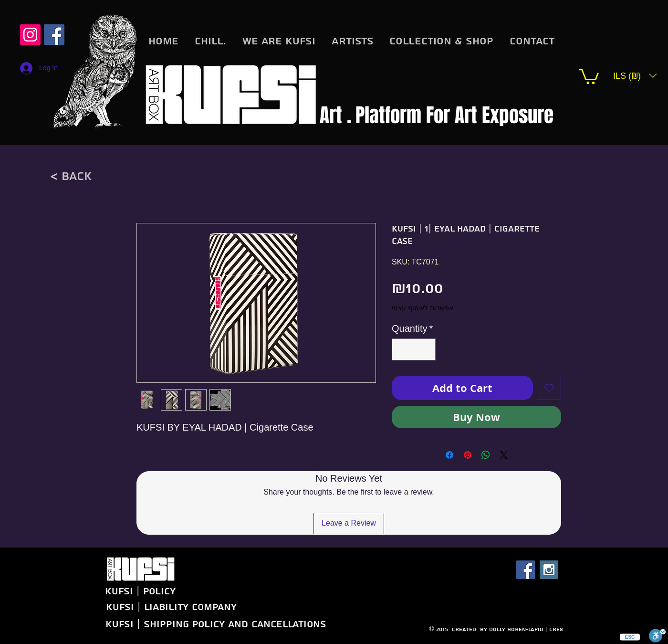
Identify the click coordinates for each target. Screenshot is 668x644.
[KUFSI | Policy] (111, 591)
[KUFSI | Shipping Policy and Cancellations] (215, 624)
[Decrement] (401, 349)
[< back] (71, 176)
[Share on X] (504, 455)
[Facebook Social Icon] (526, 570)
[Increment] (426, 349)
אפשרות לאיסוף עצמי (423, 308)
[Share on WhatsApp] (486, 455)
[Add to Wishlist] (549, 388)
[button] (589, 76)
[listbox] (635, 76)
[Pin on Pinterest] (468, 455)
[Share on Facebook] (449, 455)
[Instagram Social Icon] (30, 35)
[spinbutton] (414, 349)
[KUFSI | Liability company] (171, 607)
